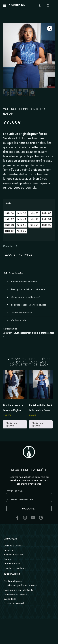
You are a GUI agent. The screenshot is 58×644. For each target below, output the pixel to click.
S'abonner (29, 509)
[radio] (9, 213)
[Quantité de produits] (19, 246)
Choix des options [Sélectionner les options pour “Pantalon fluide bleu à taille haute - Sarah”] (37, 424)
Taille (8, 204)
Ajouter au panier (20, 255)
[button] (4, 5)
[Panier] (48, 5)
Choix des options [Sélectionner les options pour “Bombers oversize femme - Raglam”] (11, 424)
